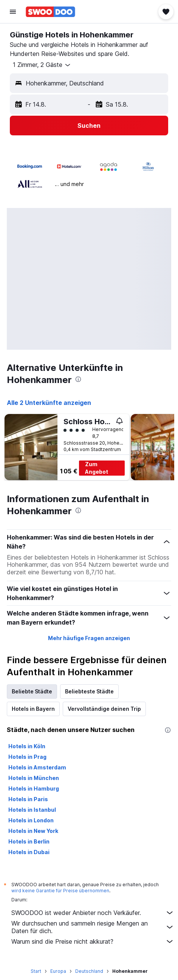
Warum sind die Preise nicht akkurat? (93, 941)
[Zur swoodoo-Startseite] (50, 12)
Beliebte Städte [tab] (32, 691)
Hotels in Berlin (29, 841)
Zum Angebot (97, 468)
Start (36, 971)
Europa (58, 971)
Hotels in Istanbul (32, 810)
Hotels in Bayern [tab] (33, 709)
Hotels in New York (33, 831)
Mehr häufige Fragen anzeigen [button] (89, 638)
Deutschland (89, 971)
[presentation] (78, 379)
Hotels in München (34, 778)
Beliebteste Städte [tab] (89, 691)
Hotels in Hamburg (34, 788)
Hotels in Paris (28, 799)
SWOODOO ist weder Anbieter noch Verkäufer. (93, 913)
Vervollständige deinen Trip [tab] (104, 709)
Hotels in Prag (27, 757)
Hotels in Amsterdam (37, 767)
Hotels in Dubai (29, 852)
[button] (13, 12)
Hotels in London (31, 820)
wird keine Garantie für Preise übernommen (60, 891)
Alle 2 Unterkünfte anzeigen (49, 403)
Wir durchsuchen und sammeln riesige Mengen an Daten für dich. (93, 927)
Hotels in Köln (27, 746)
